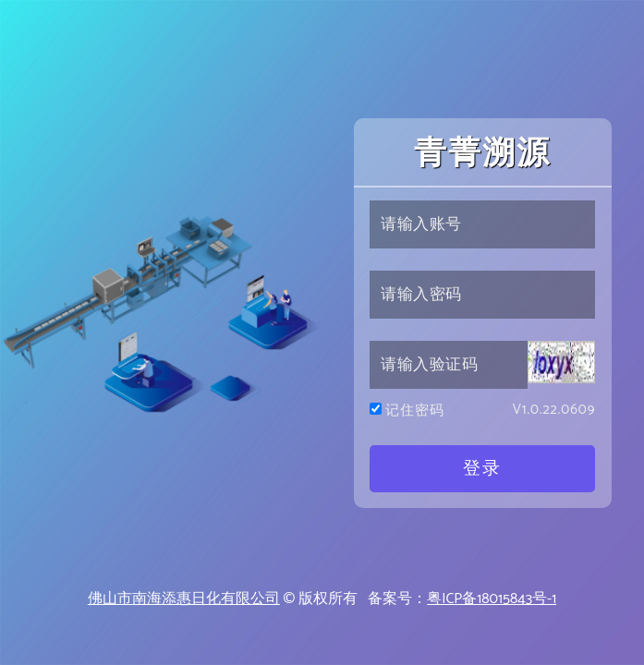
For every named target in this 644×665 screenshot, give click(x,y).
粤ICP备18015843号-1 (492, 599)
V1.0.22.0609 (554, 411)
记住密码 (416, 411)
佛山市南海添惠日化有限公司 (184, 599)
